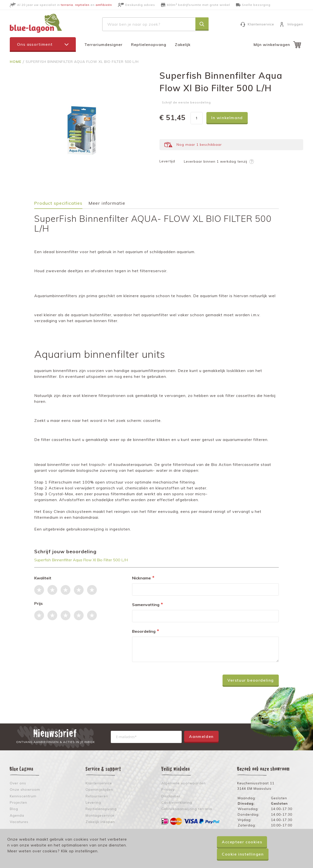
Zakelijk (183, 45)
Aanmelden (201, 736)
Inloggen (295, 24)
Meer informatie (107, 203)
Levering (93, 802)
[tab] (61, 205)
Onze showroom (25, 789)
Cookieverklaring (177, 802)
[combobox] (155, 24)
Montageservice (100, 815)
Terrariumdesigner (103, 45)
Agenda (17, 815)
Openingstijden (99, 789)
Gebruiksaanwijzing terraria (187, 809)
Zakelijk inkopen (100, 822)
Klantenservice (261, 24)
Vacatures (19, 822)
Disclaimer (171, 796)
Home (16, 62)
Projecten (18, 802)
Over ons (18, 783)
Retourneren (97, 796)
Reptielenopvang (149, 45)
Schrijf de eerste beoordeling (186, 102)
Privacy (168, 789)
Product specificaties (58, 203)
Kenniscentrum (23, 796)
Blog (14, 809)
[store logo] (36, 23)
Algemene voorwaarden (184, 783)
